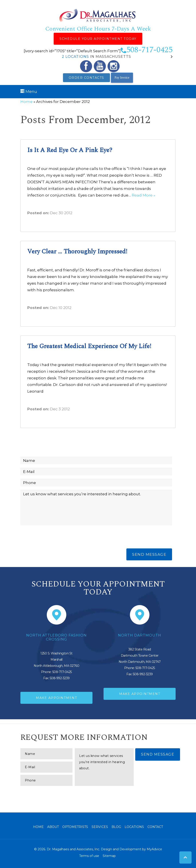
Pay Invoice (122, 78)
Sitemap (109, 856)
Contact (155, 827)
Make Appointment (56, 698)
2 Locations (75, 57)
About (53, 827)
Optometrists (75, 827)
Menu (29, 92)
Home (26, 102)
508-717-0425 (147, 50)
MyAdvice (154, 849)
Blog (116, 827)
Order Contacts (86, 78)
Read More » (143, 195)
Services (100, 827)
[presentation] (54, 538)
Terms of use (89, 856)
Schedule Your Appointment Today (98, 39)
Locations (134, 827)
